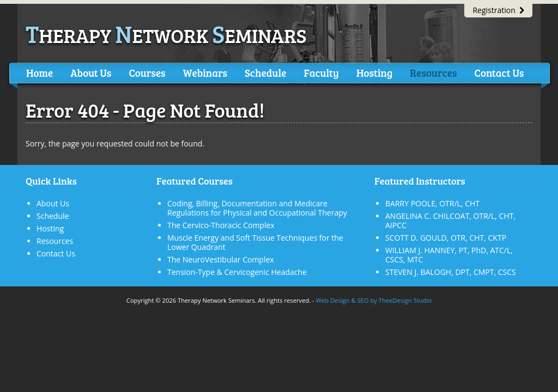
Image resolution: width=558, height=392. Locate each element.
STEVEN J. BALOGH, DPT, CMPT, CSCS (451, 272)
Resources (433, 73)
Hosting (374, 73)
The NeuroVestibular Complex (221, 259)
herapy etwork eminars (166, 35)
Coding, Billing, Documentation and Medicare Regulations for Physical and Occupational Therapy (257, 208)
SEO (363, 300)
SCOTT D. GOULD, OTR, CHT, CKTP (446, 238)
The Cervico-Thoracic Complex (221, 225)
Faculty (321, 73)
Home (40, 73)
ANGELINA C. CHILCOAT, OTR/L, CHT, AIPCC (450, 220)
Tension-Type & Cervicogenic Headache (237, 272)
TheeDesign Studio (405, 300)
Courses (147, 73)
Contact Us (499, 73)
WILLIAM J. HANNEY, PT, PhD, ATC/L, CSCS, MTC (449, 255)
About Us (91, 73)
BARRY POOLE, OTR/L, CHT (432, 203)
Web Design (333, 300)
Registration (498, 10)
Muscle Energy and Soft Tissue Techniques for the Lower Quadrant (255, 242)
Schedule (265, 73)
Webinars (205, 73)
